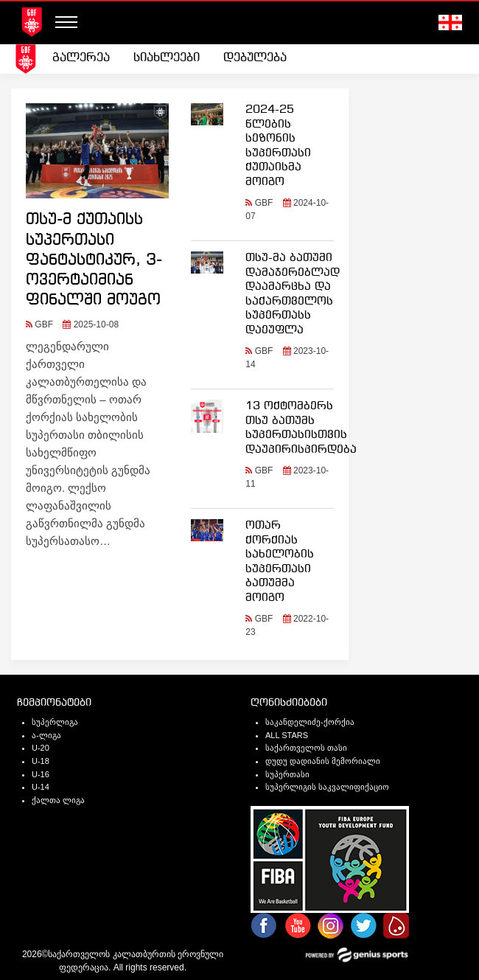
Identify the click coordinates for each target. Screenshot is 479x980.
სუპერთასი (287, 774)
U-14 (41, 787)
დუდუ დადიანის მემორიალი (323, 761)
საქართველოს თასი (306, 748)
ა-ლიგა (46, 735)
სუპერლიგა (55, 722)
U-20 (41, 748)
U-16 (41, 774)
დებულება (255, 58)
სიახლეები (167, 58)
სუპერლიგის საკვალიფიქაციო (327, 787)
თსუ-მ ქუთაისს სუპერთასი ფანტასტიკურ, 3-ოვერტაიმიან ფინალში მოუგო (94, 260)
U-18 (41, 761)
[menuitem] (81, 58)
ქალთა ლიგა (58, 800)
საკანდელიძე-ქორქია (310, 722)
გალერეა (81, 58)
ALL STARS (287, 735)
